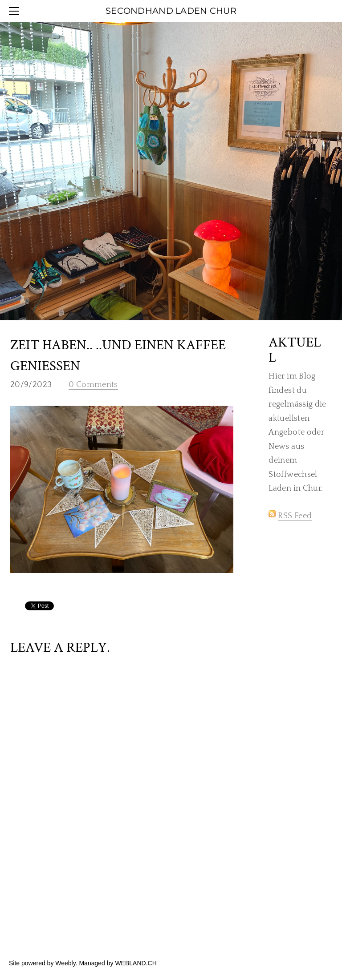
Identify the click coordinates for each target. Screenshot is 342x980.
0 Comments (93, 385)
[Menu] (16, 11)
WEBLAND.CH (136, 963)
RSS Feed (295, 516)
